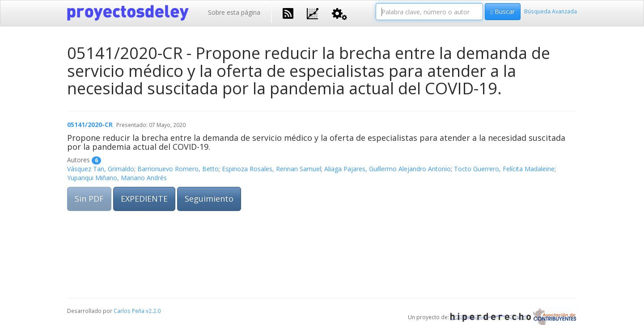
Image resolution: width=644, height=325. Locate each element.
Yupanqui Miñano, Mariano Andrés (117, 178)
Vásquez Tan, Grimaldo (101, 169)
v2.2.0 (153, 311)
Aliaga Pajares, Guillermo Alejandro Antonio (388, 169)
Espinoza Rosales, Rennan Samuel (271, 169)
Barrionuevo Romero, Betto (178, 169)
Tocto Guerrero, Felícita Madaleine (504, 169)
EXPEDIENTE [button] (144, 198)
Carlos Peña (129, 311)
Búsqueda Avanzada (551, 11)
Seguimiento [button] (209, 198)
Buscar (503, 11)
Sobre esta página (234, 12)
